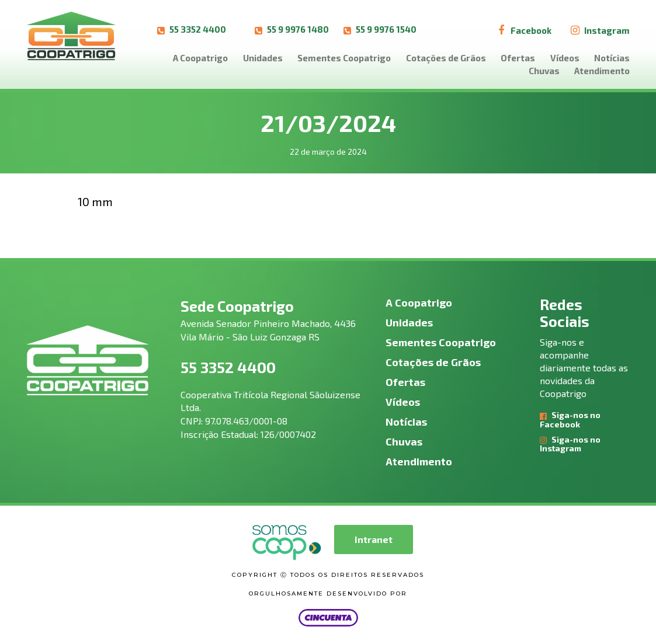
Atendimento (602, 71)
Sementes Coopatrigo (344, 58)
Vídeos (565, 58)
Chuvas (544, 71)
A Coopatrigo (200, 58)
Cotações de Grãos (446, 58)
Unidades (263, 58)
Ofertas (518, 58)
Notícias (612, 58)
